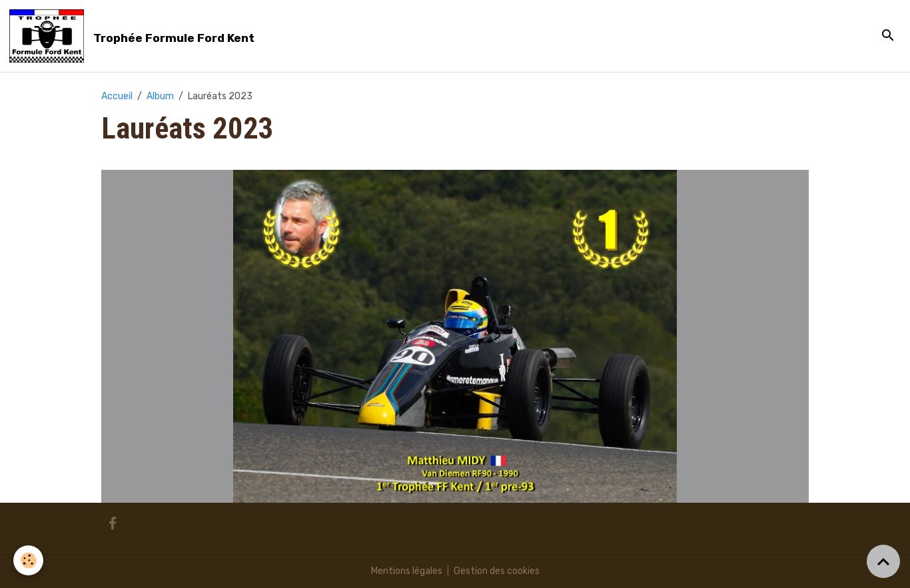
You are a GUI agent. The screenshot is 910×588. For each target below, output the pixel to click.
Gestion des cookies (497, 571)
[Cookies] (28, 560)
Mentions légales (407, 571)
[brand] (134, 36)
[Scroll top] (883, 561)
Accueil (117, 96)
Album (160, 96)
